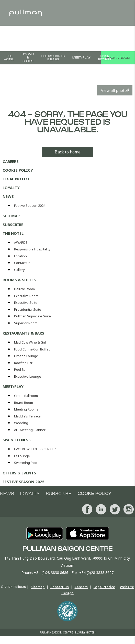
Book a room (118, 58)
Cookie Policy (18, 170)
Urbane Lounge (26, 356)
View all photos (115, 90)
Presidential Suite (28, 310)
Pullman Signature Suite (32, 316)
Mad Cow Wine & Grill (30, 342)
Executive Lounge (28, 377)
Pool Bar (20, 370)
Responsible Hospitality (32, 249)
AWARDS (21, 243)
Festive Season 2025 (24, 482)
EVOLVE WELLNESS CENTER (35, 449)
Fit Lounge (22, 456)
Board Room (24, 403)
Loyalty (11, 188)
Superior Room (26, 323)
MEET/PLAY (81, 58)
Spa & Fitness (105, 58)
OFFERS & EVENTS (19, 473)
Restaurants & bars (53, 58)
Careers (11, 161)
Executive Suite (26, 303)
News (8, 196)
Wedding (21, 423)
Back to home (68, 152)
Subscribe (13, 225)
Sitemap (11, 216)
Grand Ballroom (26, 396)
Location (20, 256)
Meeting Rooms (26, 409)
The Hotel (9, 58)
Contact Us (22, 263)
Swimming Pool (26, 463)
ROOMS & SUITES (28, 58)
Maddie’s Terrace (27, 416)
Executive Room (26, 296)
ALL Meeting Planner (30, 430)
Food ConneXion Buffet (32, 349)
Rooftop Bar (23, 363)
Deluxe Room (24, 289)
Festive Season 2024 (30, 206)
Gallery (19, 270)
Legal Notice (16, 179)
